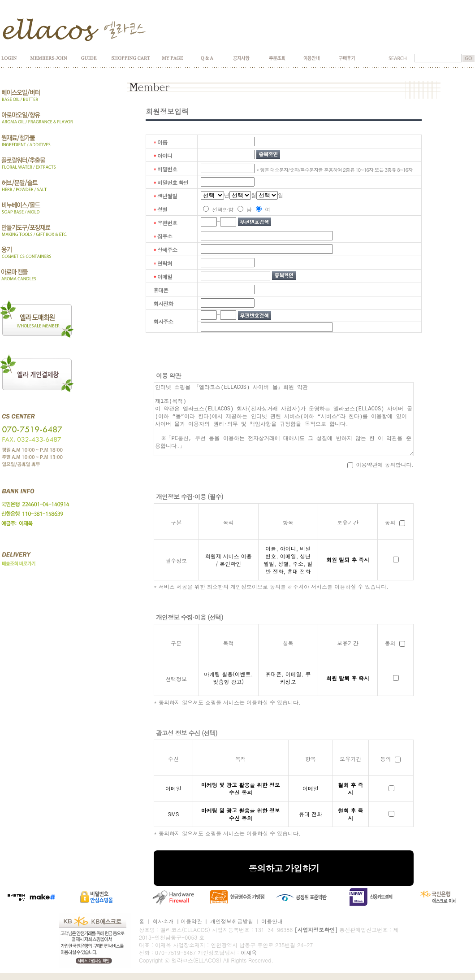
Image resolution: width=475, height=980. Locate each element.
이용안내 (272, 921)
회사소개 (163, 921)
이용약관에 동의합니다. (381, 464)
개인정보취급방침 (232, 921)
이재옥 (249, 952)
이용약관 (191, 921)
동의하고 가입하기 (284, 868)
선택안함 (218, 209)
